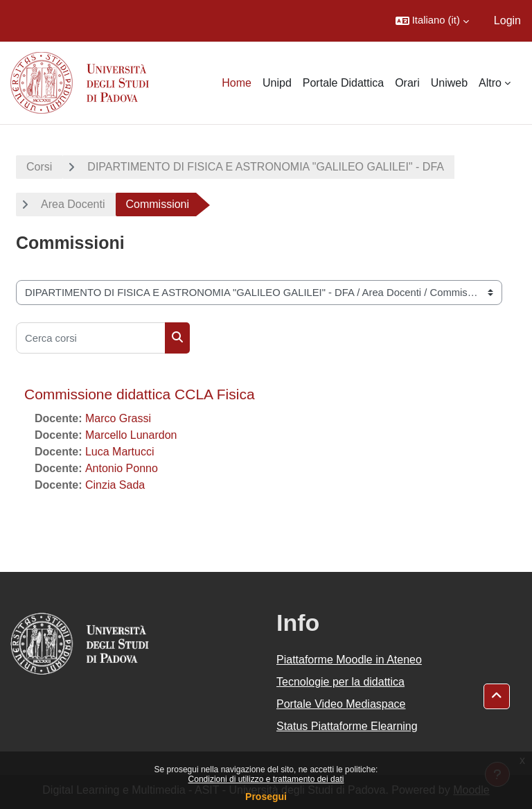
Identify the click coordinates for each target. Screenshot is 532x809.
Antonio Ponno (122, 468)
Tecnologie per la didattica (340, 682)
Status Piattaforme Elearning (347, 726)
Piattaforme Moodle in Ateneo (349, 660)
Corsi (39, 167)
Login (507, 20)
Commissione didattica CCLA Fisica (140, 394)
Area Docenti (73, 204)
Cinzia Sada (115, 485)
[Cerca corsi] (91, 338)
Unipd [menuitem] (277, 83)
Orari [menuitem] (407, 83)
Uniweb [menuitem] (449, 83)
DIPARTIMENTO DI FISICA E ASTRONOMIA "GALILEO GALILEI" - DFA (266, 167)
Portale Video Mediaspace (341, 704)
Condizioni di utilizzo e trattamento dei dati (266, 779)
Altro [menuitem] (490, 83)
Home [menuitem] (237, 83)
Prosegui (266, 797)
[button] (432, 21)
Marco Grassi (118, 418)
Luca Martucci (120, 452)
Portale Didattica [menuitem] (343, 83)
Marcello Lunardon (131, 435)
